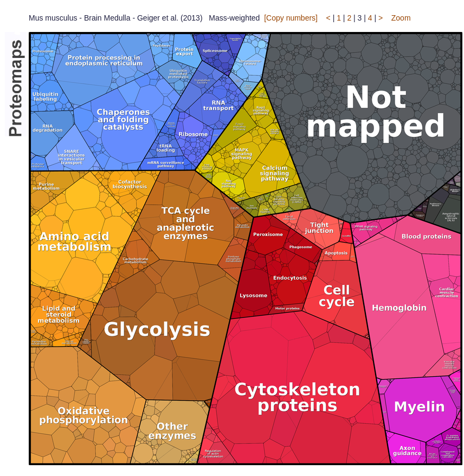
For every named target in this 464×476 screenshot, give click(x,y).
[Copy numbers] (291, 18)
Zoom (401, 18)
